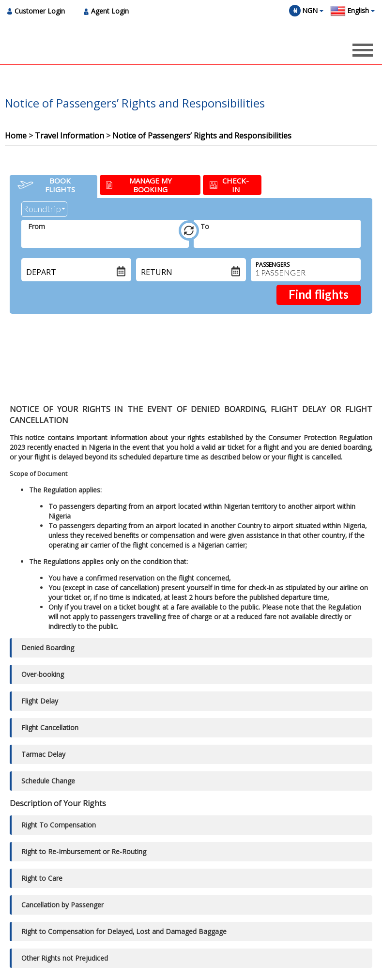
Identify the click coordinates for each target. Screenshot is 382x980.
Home (16, 136)
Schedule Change (48, 781)
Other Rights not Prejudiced (65, 958)
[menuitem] (39, 11)
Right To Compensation (59, 825)
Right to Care (42, 878)
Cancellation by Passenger (62, 905)
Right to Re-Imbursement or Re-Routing (84, 851)
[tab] (53, 186)
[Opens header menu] (363, 50)
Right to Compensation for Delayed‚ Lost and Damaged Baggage (124, 931)
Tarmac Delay (43, 754)
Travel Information (69, 136)
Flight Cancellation (50, 727)
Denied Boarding (48, 648)
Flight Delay (40, 701)
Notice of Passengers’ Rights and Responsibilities (202, 136)
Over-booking (43, 674)
